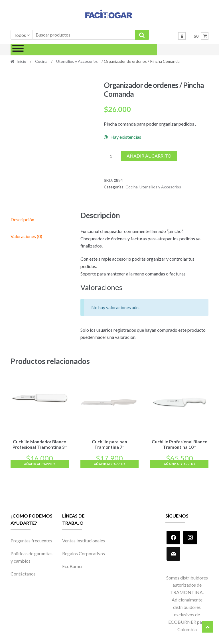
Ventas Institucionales (84, 539)
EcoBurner (73, 565)
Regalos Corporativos (84, 553)
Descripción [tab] (22, 219)
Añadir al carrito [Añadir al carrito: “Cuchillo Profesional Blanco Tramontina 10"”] (179, 463)
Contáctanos (23, 573)
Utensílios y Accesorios (77, 61)
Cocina (41, 61)
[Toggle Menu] (18, 50)
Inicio (21, 61)
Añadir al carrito (149, 156)
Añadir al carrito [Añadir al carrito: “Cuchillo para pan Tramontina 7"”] (109, 463)
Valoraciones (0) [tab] (26, 236)
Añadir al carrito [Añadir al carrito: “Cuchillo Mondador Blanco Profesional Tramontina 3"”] (40, 463)
